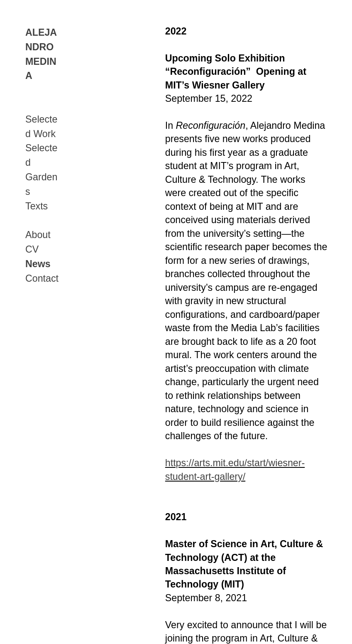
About (38, 235)
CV (32, 249)
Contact (42, 278)
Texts (37, 206)
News (38, 264)
